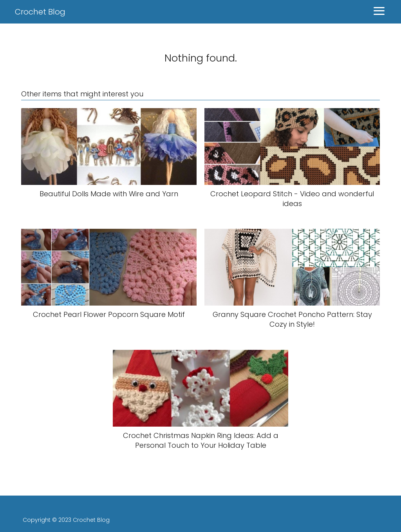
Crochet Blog (40, 12)
